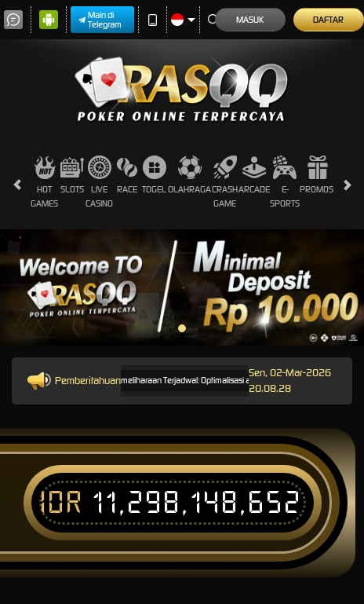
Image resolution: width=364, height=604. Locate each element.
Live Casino (99, 182)
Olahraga (189, 175)
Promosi (317, 175)
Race (127, 175)
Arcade (254, 175)
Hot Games (44, 182)
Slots (72, 175)
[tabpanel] (182, 287)
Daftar (328, 20)
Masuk (250, 20)
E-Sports (285, 182)
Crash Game (225, 182)
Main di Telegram (100, 20)
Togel (154, 175)
